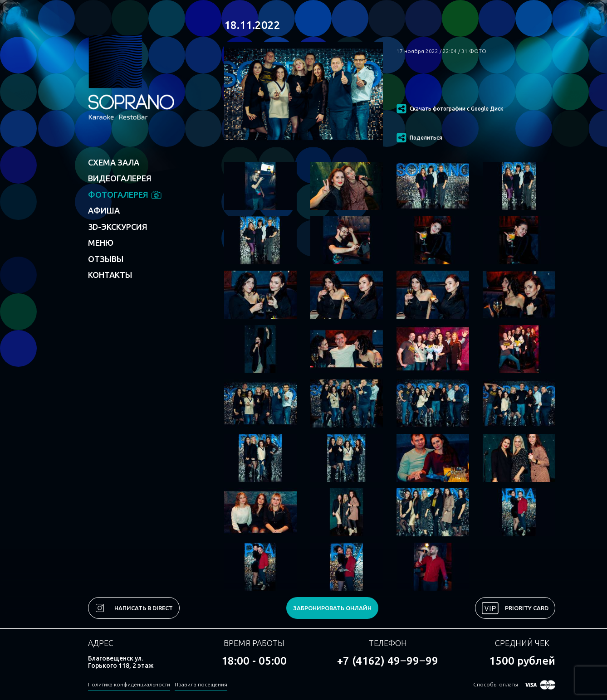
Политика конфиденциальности (129, 684)
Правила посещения (201, 684)
